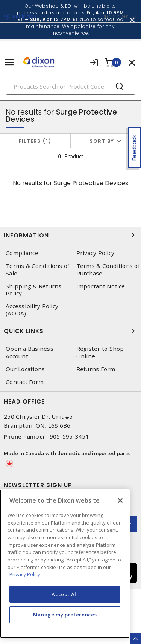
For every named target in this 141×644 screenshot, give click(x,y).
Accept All (65, 594)
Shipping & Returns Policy (34, 290)
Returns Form (96, 369)
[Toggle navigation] (9, 62)
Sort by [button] (102, 141)
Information (70, 235)
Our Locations (25, 369)
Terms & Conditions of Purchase (108, 269)
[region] (65, 564)
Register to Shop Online (100, 352)
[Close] (120, 500)
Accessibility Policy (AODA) (32, 310)
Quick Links (70, 331)
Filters (35, 141)
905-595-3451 (69, 436)
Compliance (22, 253)
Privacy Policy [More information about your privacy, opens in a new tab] (25, 574)
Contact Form (25, 382)
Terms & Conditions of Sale (37, 269)
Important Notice (101, 286)
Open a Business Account (30, 352)
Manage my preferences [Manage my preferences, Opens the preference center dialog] (65, 615)
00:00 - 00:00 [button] (116, 17)
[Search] (70, 86)
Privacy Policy (96, 253)
